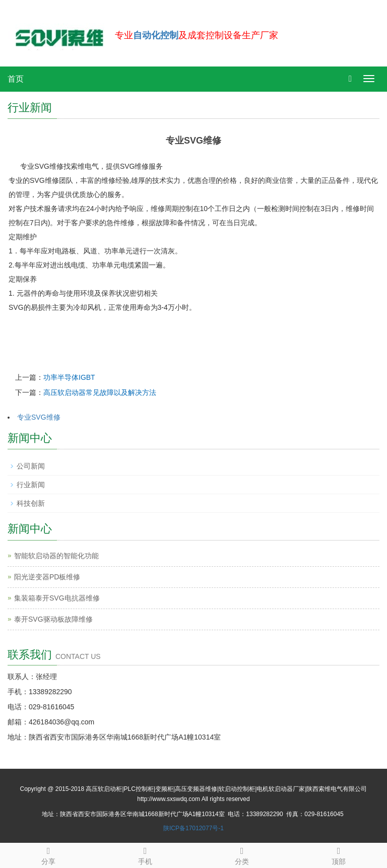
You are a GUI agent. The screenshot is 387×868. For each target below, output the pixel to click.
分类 (242, 854)
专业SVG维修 (39, 417)
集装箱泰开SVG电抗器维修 (57, 598)
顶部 (339, 854)
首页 (16, 79)
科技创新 (31, 503)
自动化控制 (156, 35)
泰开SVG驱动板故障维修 (53, 619)
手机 (145, 854)
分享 (48, 854)
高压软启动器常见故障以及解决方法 (100, 392)
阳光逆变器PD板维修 (47, 577)
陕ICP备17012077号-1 (193, 828)
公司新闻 (31, 466)
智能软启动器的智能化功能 (56, 556)
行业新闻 (31, 485)
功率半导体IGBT (69, 377)
